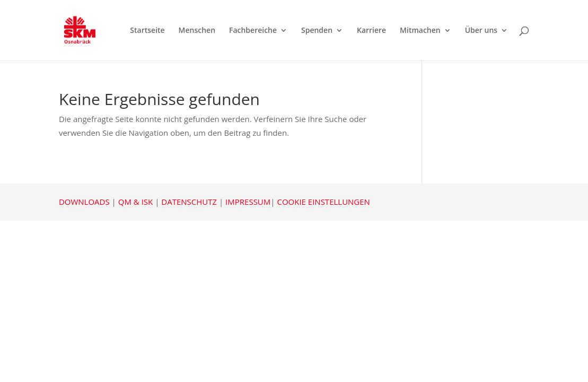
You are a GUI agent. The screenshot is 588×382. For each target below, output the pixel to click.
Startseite (147, 31)
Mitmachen (420, 31)
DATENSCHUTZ (189, 202)
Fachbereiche (253, 31)
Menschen (197, 31)
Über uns (481, 31)
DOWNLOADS (84, 202)
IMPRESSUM (248, 202)
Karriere (371, 31)
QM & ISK (135, 202)
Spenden (317, 31)
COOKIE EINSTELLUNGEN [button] (323, 202)
